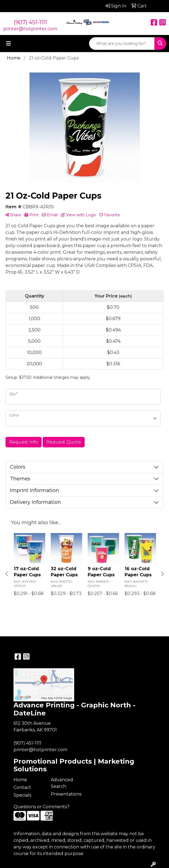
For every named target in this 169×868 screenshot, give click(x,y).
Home (20, 780)
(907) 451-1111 (30, 22)
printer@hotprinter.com (30, 29)
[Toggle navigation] (9, 44)
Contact (22, 787)
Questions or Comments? (41, 807)
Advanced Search (62, 783)
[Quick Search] (122, 44)
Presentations (66, 794)
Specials (22, 795)
